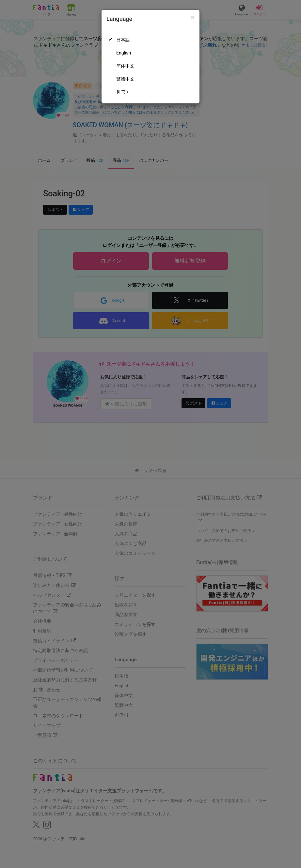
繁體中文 (125, 79)
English (124, 53)
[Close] (193, 17)
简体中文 (125, 66)
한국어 (123, 92)
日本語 (123, 40)
